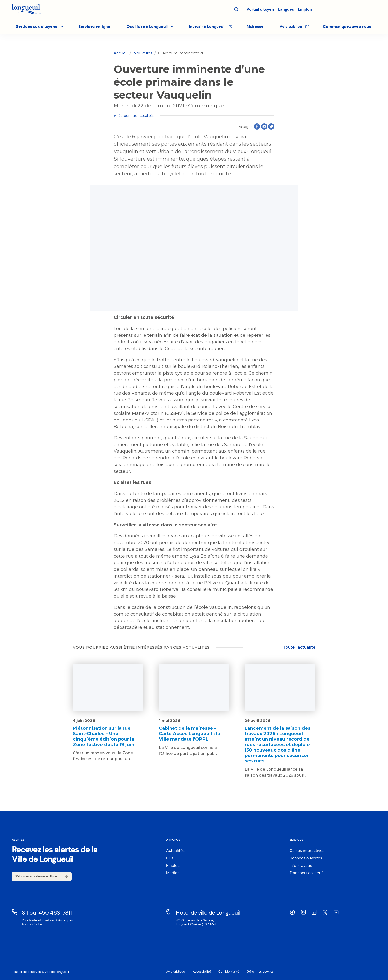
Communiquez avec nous (347, 26)
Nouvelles (143, 53)
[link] (121, 53)
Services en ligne (94, 26)
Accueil (121, 53)
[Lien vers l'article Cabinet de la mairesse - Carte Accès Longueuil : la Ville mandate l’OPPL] (194, 710)
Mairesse (255, 26)
